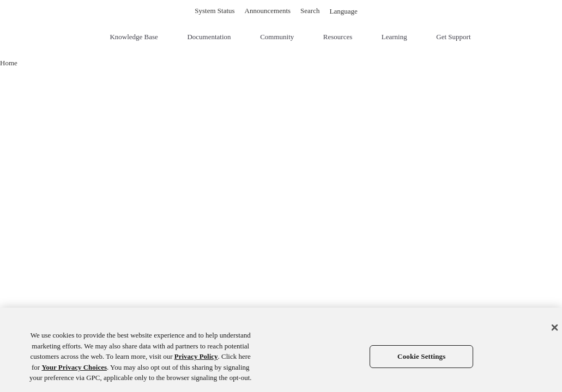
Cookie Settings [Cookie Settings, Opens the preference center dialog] (421, 356)
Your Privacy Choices (74, 367)
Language (348, 11)
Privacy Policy (196, 356)
